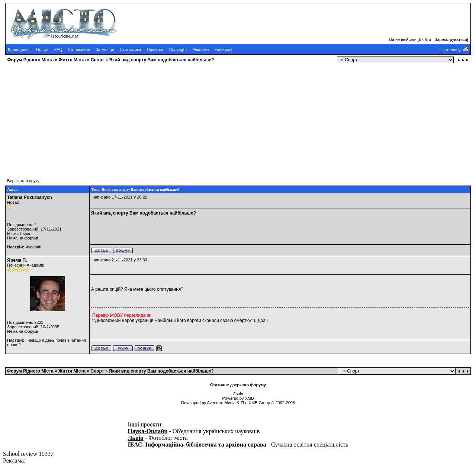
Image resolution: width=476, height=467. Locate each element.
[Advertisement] (226, 117)
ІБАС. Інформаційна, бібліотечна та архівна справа (197, 445)
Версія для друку (23, 181)
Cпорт (97, 60)
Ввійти (425, 39)
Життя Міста (72, 60)
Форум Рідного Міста (30, 60)
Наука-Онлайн (148, 431)
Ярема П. (17, 260)
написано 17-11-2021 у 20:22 (120, 197)
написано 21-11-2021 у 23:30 (120, 260)
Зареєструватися (451, 39)
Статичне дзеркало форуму (238, 385)
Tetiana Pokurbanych (29, 197)
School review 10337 (28, 454)
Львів (136, 438)
